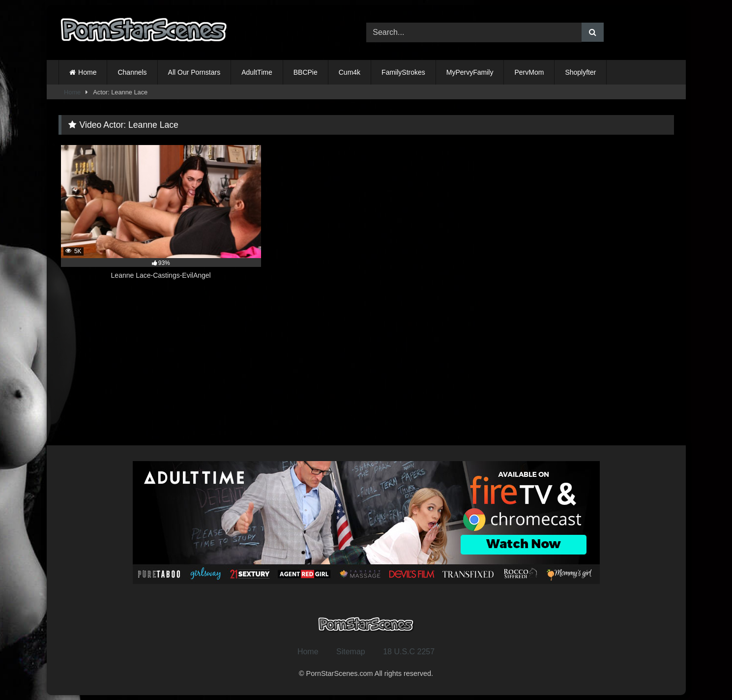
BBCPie (306, 72)
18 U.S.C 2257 (409, 652)
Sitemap (351, 652)
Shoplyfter (580, 72)
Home (87, 72)
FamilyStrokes (403, 72)
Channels (132, 72)
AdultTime (257, 72)
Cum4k (350, 72)
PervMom (529, 72)
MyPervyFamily (470, 72)
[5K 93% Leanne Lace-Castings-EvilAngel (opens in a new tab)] (161, 218)
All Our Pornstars (194, 72)
